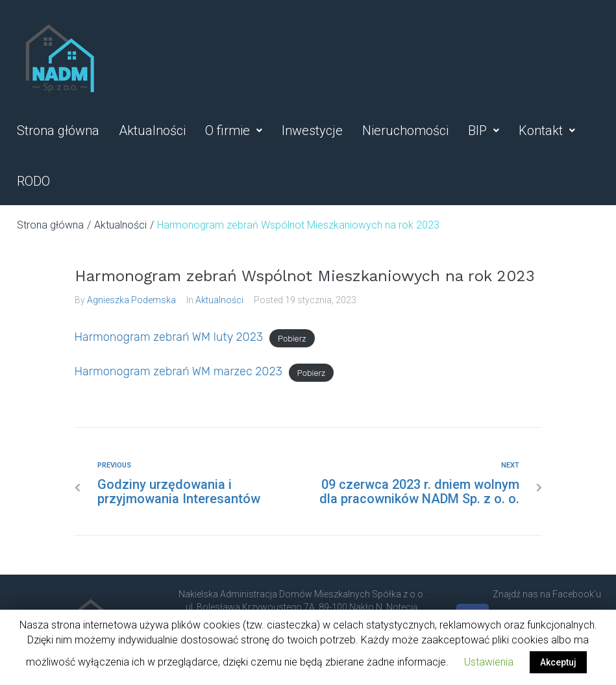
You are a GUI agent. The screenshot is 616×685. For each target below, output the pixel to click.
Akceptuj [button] (558, 662)
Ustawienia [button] (489, 662)
